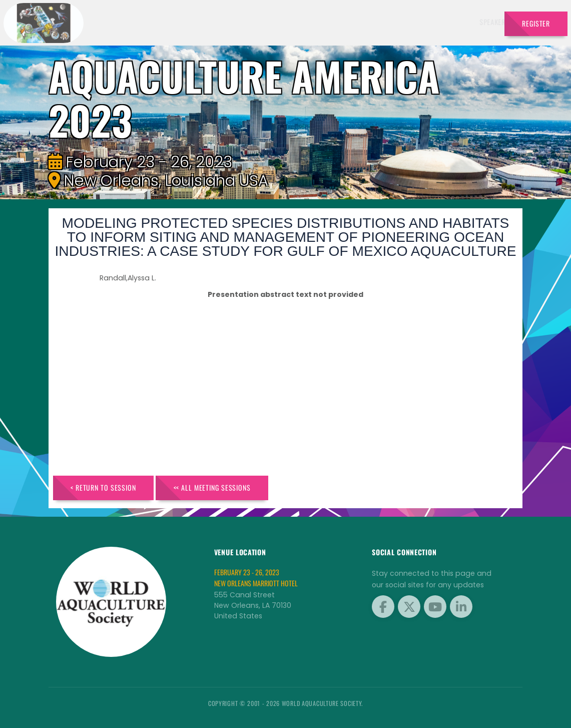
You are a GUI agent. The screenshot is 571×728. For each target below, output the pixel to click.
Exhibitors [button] (308, 22)
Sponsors (398, 22)
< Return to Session (103, 487)
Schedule (356, 22)
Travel (480, 22)
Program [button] (439, 22)
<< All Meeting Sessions (212, 487)
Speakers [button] (260, 22)
